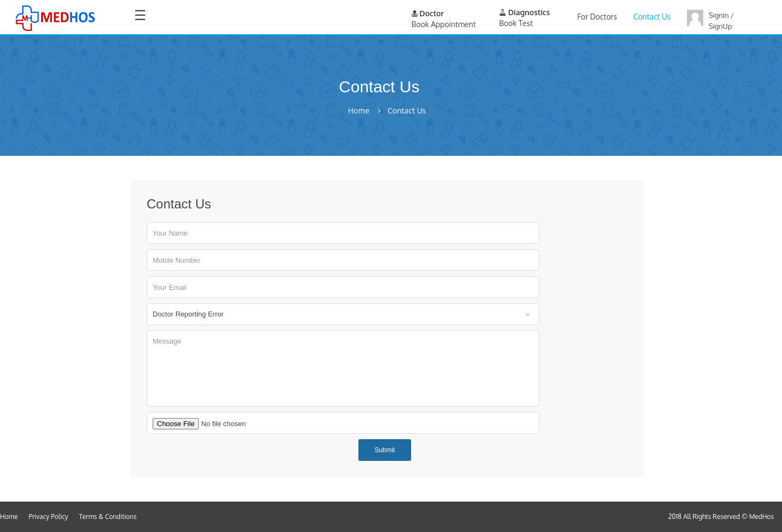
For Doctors (597, 17)
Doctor (428, 13)
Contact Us (652, 17)
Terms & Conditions (108, 517)
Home (358, 111)
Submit (385, 450)
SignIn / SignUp (721, 21)
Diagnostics (525, 12)
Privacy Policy (49, 517)
